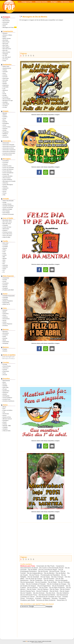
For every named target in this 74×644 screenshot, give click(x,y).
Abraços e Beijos (8, 35)
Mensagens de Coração (9, 181)
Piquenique (6, 371)
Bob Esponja (6, 381)
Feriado (5, 280)
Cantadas (5, 225)
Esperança (6, 85)
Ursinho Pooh (7, 399)
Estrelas (5, 338)
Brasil (5, 407)
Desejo (5, 82)
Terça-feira (6, 19)
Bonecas (5, 331)
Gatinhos (5, 317)
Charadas (6, 297)
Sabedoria (6, 188)
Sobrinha (5, 265)
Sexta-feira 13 (62, 600)
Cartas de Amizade (8, 207)
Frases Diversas (7, 171)
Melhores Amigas (8, 209)
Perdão (5, 95)
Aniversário (6, 22)
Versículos (6, 137)
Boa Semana (6, 21)
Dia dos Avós (51, 593)
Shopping (6, 343)
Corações (6, 335)
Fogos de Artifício (8, 410)
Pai (4, 264)
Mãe (4, 257)
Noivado (5, 286)
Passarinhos (6, 319)
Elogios (5, 83)
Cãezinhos (6, 314)
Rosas (5, 320)
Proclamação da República (50, 575)
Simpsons (6, 392)
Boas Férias (6, 42)
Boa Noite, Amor (7, 220)
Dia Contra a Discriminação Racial (51, 568)
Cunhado (5, 247)
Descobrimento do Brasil (29, 568)
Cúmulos (5, 299)
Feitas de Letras (7, 166)
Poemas (5, 186)
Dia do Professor (42, 591)
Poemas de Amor (8, 232)
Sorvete (5, 375)
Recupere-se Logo (8, 100)
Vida (4, 195)
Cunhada (5, 245)
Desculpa (5, 80)
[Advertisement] (46, 36)
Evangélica (6, 123)
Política (5, 424)
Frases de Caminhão (8, 168)
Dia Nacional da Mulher (47, 595)
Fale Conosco (65, 2)
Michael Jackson (7, 419)
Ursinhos (5, 326)
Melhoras (5, 90)
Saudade (5, 102)
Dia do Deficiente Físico (29, 595)
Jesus (5, 125)
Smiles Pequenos (8, 324)
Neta (4, 260)
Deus (4, 120)
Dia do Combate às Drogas (57, 584)
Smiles (5, 322)
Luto (4, 89)
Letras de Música (8, 179)
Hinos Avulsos (7, 178)
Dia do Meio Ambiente (57, 588)
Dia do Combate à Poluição (36, 584)
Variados (5, 429)
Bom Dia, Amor (7, 224)
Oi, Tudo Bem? (7, 57)
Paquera (5, 230)
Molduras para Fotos (28, 566)
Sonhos (5, 190)
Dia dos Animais (39, 593)
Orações (5, 129)
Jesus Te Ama (7, 127)
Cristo (5, 118)
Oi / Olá (5, 55)
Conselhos (6, 161)
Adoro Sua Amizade (8, 201)
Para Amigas (6, 211)
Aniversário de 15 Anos (9, 146)
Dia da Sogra (45, 577)
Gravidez (5, 285)
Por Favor (6, 59)
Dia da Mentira (49, 573)
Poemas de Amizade (8, 214)
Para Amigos (6, 213)
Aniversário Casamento (9, 150)
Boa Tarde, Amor (7, 222)
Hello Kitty (6, 387)
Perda (5, 94)
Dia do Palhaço (43, 589)
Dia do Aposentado (27, 582)
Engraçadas (6, 303)
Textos (5, 193)
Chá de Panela (7, 366)
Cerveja (5, 364)
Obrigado (5, 54)
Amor (4, 26)
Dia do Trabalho (26, 593)
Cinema (5, 370)
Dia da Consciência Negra (48, 570)
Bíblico (5, 115)
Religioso (5, 134)
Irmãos (5, 255)
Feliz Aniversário (7, 155)
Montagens (54, 2)
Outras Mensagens (8, 185)
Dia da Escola (43, 571)
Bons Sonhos (7, 52)
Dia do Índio (43, 588)
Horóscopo (6, 414)
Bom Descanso (7, 49)
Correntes (6, 162)
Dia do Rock (54, 591)
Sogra (5, 269)
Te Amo (5, 107)
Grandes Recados (8, 176)
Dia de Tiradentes (36, 580)
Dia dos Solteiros (63, 593)
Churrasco (6, 368)
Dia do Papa (54, 589)
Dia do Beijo (52, 582)
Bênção (5, 113)
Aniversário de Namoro (9, 151)
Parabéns (5, 288)
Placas (5, 422)
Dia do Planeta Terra (28, 591)
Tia (4, 270)
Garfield (5, 386)
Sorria (5, 191)
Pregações (6, 132)
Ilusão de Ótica (7, 417)
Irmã (4, 252)
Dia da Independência (35, 573)
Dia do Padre (32, 589)
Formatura (6, 283)
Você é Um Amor (7, 236)
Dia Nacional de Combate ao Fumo (49, 597)
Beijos (5, 37)
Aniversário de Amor (8, 148)
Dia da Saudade (33, 577)
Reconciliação (7, 99)
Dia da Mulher (61, 573)
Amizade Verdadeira (8, 206)
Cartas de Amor (7, 227)
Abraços (5, 33)
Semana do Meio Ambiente (46, 600)
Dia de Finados (49, 579)
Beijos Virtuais (7, 38)
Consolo (5, 77)
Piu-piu (5, 389)
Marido (5, 258)
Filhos (5, 250)
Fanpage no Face (27, 2)
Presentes (6, 97)
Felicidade (6, 87)
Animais (5, 310)
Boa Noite (6, 40)
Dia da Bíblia (33, 570)
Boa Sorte (6, 44)
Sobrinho (5, 267)
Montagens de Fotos (8, 27)
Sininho (5, 394)
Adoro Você (6, 66)
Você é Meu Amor (8, 234)
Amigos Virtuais (7, 204)
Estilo (4, 337)
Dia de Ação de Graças (34, 579)
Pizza (4, 373)
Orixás (5, 130)
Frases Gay (6, 174)
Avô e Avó (6, 243)
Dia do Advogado (61, 580)
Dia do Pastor (65, 589)
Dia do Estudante (58, 586)
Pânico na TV (6, 304)
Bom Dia (5, 50)
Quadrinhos (6, 391)
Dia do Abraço (49, 580)
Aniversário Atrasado (9, 145)
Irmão (4, 253)
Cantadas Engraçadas (9, 296)
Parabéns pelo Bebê (8, 290)
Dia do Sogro (64, 591)
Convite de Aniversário (9, 153)
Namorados (6, 229)
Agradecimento (7, 68)
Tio (4, 272)
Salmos (5, 135)
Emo (4, 409)
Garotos (5, 351)
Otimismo (6, 183)
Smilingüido (6, 396)
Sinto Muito (6, 104)
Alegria (5, 70)
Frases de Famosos (8, 169)
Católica (5, 117)
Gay (4, 412)
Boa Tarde (6, 45)
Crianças (5, 164)
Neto (4, 262)
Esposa (5, 248)
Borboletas (6, 333)
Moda (4, 340)
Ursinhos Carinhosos (9, 401)
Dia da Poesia (34, 575)
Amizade (5, 24)
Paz (4, 92)
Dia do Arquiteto (41, 582)
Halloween (47, 598)
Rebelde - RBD (7, 426)
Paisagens (6, 420)
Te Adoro (5, 106)
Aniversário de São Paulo (45, 566)
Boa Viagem (6, 47)
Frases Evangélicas (8, 173)
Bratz (4, 382)
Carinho (5, 75)
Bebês (5, 312)
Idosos (5, 415)
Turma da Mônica (8, 398)
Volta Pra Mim (7, 237)
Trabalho (5, 427)
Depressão (6, 78)
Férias (5, 281)
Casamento (6, 278)
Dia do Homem (32, 588)
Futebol (5, 349)
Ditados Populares (8, 301)
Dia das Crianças (57, 577)
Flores (5, 315)
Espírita (5, 122)
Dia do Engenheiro (44, 586)
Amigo (5, 202)
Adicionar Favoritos (41, 2)
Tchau (5, 61)
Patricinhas (6, 342)
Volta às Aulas (7, 431)
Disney (5, 384)
